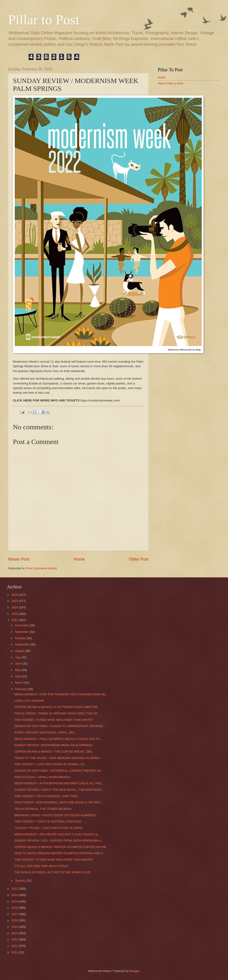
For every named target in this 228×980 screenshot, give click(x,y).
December (22, 625)
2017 (15, 914)
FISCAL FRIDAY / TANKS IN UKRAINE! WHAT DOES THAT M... (57, 713)
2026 (15, 595)
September (23, 644)
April (18, 676)
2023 (15, 614)
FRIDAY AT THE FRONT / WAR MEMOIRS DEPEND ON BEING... (58, 758)
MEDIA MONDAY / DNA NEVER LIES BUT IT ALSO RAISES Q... (57, 834)
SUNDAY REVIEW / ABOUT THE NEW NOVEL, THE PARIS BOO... (59, 790)
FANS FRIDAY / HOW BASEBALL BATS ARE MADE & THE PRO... (58, 802)
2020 (15, 895)
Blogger (134, 971)
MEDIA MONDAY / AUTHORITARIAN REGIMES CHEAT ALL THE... (59, 783)
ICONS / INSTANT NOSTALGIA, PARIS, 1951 (44, 732)
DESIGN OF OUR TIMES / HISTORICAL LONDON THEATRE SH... (59, 771)
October (21, 638)
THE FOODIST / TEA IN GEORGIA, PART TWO (46, 796)
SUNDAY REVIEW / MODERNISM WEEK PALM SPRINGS (53, 745)
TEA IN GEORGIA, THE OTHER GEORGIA (43, 809)
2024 (15, 607)
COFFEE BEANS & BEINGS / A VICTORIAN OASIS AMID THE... (57, 707)
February (21, 689)
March (19, 683)
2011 (15, 952)
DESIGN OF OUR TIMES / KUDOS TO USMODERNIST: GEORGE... (60, 726)
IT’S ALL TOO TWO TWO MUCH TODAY (41, 866)
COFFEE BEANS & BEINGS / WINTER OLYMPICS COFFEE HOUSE (60, 847)
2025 (15, 601)
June (19, 663)
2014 (15, 933)
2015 (15, 927)
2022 (15, 620)
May (18, 670)
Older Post (139, 559)
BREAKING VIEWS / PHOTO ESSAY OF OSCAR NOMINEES (55, 815)
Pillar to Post (44, 20)
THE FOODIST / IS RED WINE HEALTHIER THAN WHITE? (54, 720)
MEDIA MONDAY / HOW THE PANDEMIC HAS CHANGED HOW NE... (61, 694)
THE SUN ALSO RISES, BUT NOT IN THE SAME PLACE (52, 872)
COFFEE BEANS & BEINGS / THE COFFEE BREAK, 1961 (53, 752)
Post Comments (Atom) (42, 568)
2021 (15, 889)
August (20, 651)
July (18, 657)
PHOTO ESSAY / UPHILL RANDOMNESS (42, 777)
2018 (15, 908)
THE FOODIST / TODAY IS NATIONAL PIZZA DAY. (48, 821)
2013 (15, 939)
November (22, 632)
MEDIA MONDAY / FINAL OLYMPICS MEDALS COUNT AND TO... (58, 739)
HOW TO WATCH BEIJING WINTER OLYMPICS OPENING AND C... (60, 853)
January (21, 881)
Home (79, 559)
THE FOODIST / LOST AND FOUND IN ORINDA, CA (49, 764)
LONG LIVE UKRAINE (29, 701)
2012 (15, 946)
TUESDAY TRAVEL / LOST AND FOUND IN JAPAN (48, 828)
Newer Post (19, 559)
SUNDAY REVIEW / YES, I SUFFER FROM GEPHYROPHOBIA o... (59, 841)
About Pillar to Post (170, 83)
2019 (15, 901)
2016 (15, 920)
